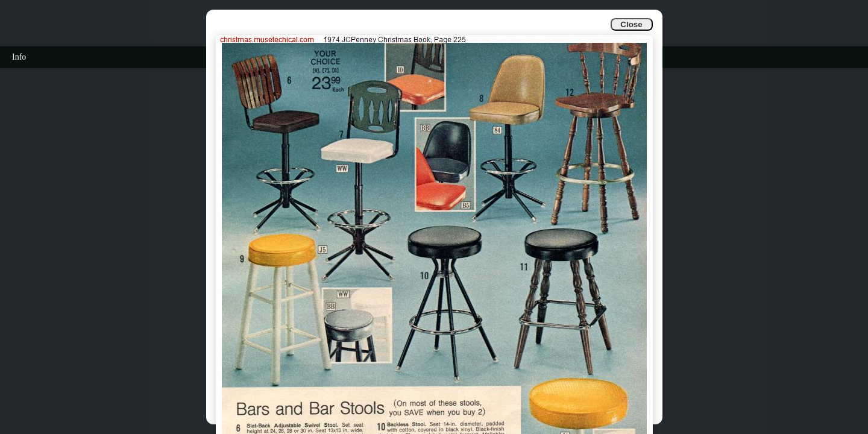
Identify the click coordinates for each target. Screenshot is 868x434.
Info (19, 57)
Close (631, 24)
